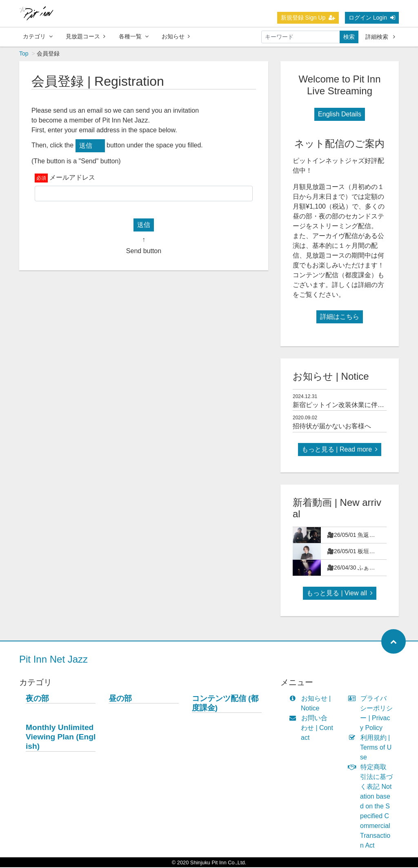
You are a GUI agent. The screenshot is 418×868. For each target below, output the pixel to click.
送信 (86, 146)
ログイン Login (372, 18)
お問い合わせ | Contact (313, 729)
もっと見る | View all (340, 594)
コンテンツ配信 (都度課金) (225, 704)
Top (24, 54)
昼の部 (120, 699)
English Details (340, 115)
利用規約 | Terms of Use (372, 748)
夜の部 (37, 699)
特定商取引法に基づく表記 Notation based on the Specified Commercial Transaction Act (372, 807)
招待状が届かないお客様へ (332, 427)
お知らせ (176, 36)
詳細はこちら (340, 317)
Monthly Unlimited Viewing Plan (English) (61, 738)
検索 (349, 37)
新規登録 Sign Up (308, 18)
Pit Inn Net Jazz (53, 660)
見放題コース (86, 36)
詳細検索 (380, 37)
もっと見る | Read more (340, 450)
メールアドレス (72, 178)
